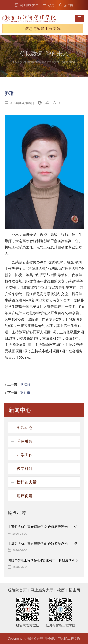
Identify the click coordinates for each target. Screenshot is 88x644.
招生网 (66, 5)
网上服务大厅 (27, 5)
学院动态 (25, 428)
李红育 (25, 384)
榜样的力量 (27, 482)
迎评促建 (25, 496)
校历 (49, 5)
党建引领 (25, 441)
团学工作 (25, 455)
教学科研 (25, 469)
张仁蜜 (25, 393)
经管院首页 (17, 590)
